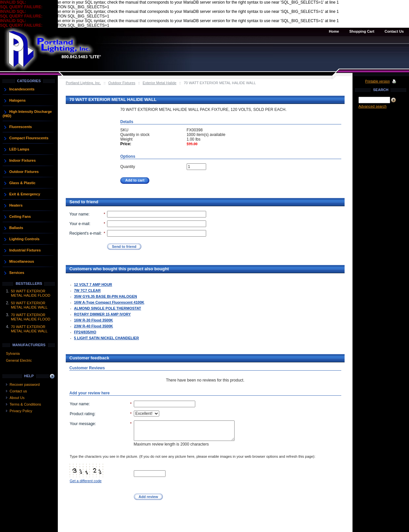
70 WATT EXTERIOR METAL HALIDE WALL (29, 329)
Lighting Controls (24, 239)
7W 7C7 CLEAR (87, 290)
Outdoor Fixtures (122, 83)
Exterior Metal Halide (160, 83)
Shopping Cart (362, 31)
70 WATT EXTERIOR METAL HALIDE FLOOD (31, 317)
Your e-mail (79, 224)
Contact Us (394, 31)
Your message (82, 424)
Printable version (377, 81)
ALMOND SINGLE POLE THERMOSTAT (108, 308)
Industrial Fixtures (25, 250)
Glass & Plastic (22, 183)
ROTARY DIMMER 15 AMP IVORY (102, 314)
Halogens (18, 100)
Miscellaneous (22, 261)
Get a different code (86, 481)
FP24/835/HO (85, 332)
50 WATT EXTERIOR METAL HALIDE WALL (29, 305)
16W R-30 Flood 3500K (93, 320)
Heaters (16, 205)
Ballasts (16, 228)
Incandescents (22, 89)
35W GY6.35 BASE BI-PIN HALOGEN (106, 296)
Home (334, 31)
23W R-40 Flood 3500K (93, 326)
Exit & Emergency (25, 194)
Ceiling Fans (20, 216)
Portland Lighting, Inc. (83, 83)
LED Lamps (19, 149)
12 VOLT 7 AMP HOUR (93, 284)
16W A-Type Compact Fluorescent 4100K (109, 302)
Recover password (25, 384)
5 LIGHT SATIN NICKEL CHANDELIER (106, 338)
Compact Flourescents (29, 138)
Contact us (18, 391)
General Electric (19, 360)
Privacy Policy (21, 411)
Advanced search (372, 106)
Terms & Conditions (25, 404)
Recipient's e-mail (85, 233)
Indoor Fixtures (22, 160)
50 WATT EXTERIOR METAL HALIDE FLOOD (31, 293)
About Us (17, 398)
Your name (79, 214)
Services (17, 273)
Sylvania (13, 353)
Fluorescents (20, 127)
